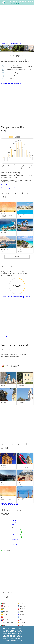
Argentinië (23, 617)
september (15, 540)
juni (13, 532)
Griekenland (23, 606)
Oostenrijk (6, 606)
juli (13, 535)
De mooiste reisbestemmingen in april (12, 83)
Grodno (21, 386)
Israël (21, 612)
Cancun (4, 232)
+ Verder (17, 257)
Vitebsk (21, 403)
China (22, 625)
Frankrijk (3, 467)
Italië (2, 484)
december (15, 547)
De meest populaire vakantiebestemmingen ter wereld (16, 297)
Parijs (3, 465)
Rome (4, 482)
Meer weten (10, 642)
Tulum (20, 250)
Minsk (4, 386)
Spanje (5, 614)
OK (29, 629)
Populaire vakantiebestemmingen (10, 504)
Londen (21, 465)
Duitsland (6, 609)
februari (14, 522)
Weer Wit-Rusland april (16, 43)
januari (14, 520)
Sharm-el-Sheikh (23, 215)
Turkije (20, 484)
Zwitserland (6, 617)
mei (13, 530)
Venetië (21, 499)
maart (14, 525)
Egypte (22, 603)
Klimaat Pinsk (5, 337)
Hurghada (4, 250)
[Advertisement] (17, 24)
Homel (4, 403)
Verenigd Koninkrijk (23, 467)
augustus (15, 537)
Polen (22, 620)
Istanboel (22, 482)
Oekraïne (6, 612)
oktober (14, 542)
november (15, 545)
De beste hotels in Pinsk (8, 185)
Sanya (20, 232)
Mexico (5, 625)
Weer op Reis (4, 43)
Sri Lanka (23, 623)
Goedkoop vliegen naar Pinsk (9, 188)
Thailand (22, 609)
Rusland (22, 614)
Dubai (3, 213)
